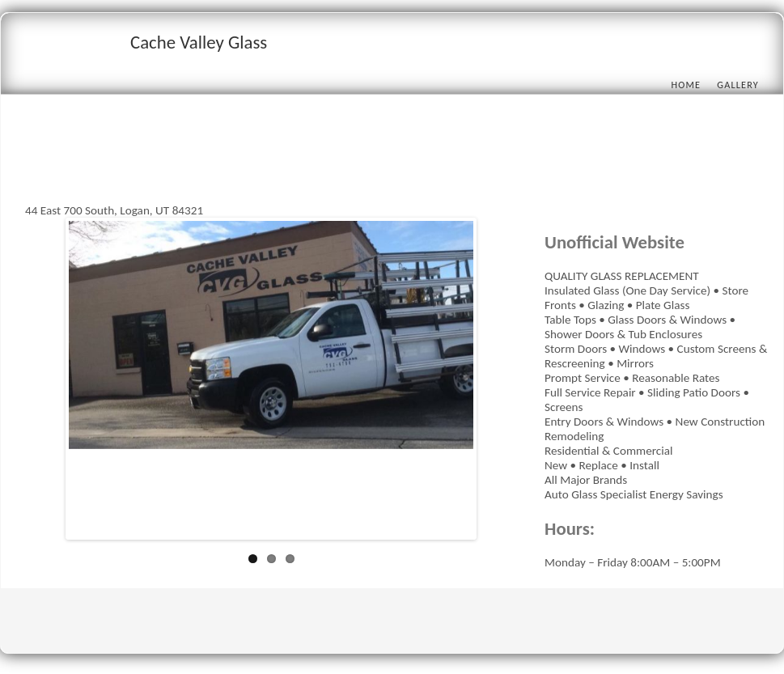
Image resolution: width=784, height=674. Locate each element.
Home (686, 85)
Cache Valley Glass (199, 42)
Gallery (738, 85)
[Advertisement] (320, 167)
